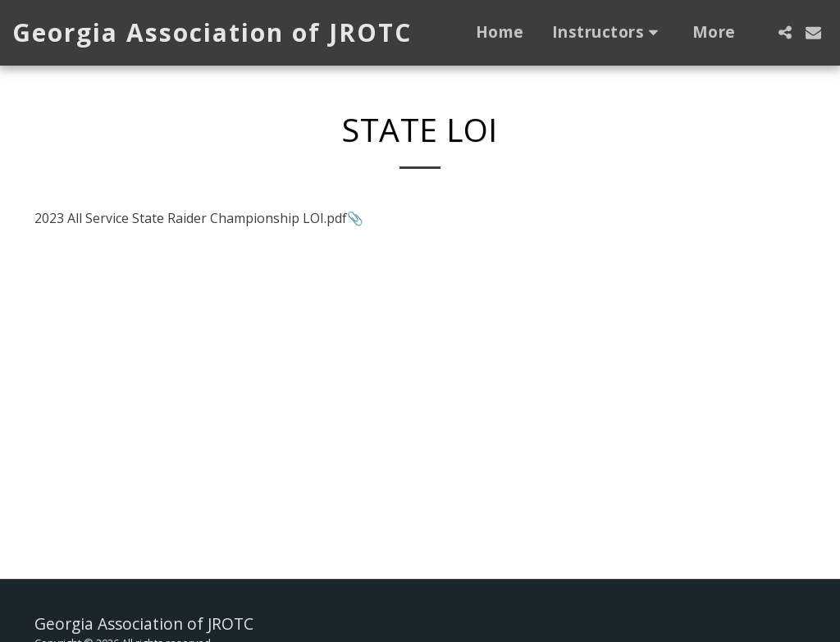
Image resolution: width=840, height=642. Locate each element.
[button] (608, 33)
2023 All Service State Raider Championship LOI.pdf (191, 218)
